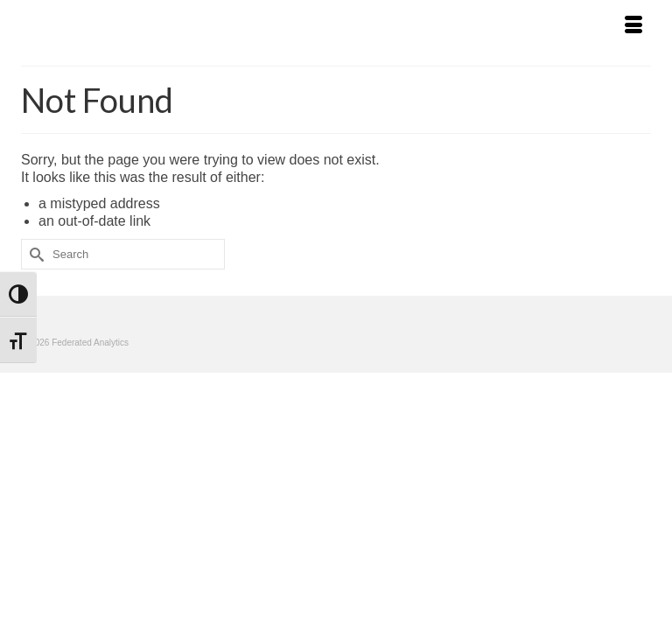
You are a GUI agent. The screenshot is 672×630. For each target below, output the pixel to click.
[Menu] (633, 26)
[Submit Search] (34, 254)
